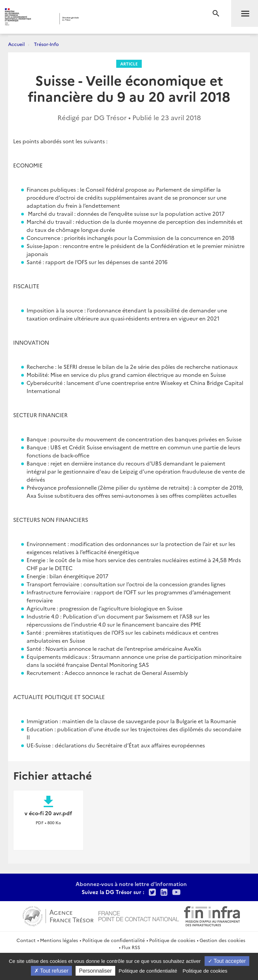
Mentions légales (59, 940)
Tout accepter (227, 961)
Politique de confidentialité (114, 940)
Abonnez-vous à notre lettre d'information (131, 884)
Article (129, 64)
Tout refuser (51, 971)
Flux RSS (131, 947)
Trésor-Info (46, 44)
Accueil (16, 44)
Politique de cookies (172, 940)
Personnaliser (95, 971)
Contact (26, 940)
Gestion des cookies (222, 940)
